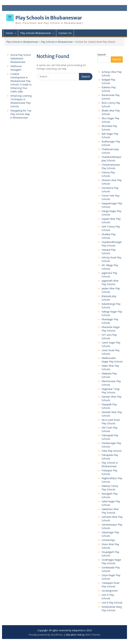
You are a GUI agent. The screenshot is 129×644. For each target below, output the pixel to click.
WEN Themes (93, 635)
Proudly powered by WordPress (46, 635)
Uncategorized (110, 591)
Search (102, 55)
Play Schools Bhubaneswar (36, 33)
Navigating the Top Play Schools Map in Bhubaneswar (21, 114)
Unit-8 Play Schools (112, 603)
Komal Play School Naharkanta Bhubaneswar (21, 58)
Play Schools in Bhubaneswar (49, 18)
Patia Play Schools (112, 451)
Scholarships (108, 540)
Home (9, 33)
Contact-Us (65, 33)
